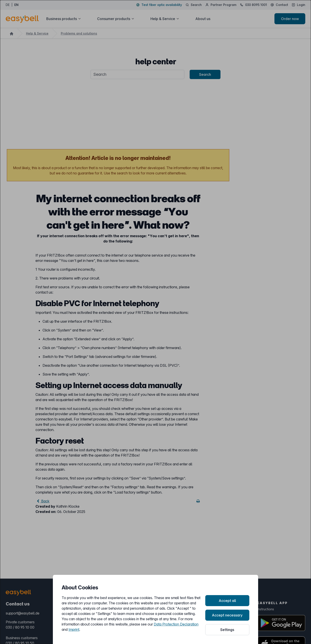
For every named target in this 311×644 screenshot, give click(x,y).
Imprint (74, 629)
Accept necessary (227, 615)
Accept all (227, 601)
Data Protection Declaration (176, 624)
